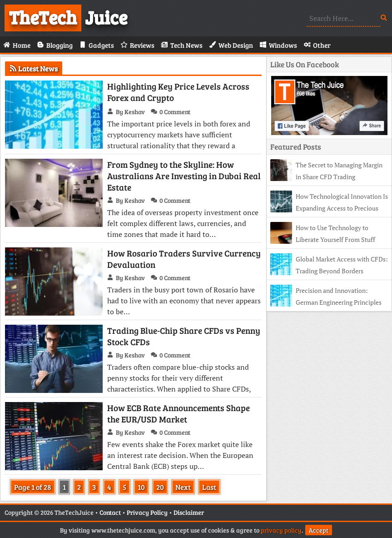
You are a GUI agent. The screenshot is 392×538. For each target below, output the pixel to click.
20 (160, 487)
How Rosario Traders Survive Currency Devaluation (184, 259)
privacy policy (281, 530)
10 (141, 487)
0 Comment (175, 112)
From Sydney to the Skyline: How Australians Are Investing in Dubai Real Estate (184, 176)
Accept (319, 530)
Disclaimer (189, 512)
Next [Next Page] (183, 487)
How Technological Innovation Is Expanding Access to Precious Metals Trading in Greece (329, 208)
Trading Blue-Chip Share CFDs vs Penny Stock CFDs (184, 336)
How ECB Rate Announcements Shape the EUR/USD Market (179, 413)
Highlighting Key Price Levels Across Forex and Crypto (178, 92)
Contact (110, 512)
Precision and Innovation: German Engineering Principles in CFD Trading (326, 302)
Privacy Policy (147, 512)
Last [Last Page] (209, 487)
